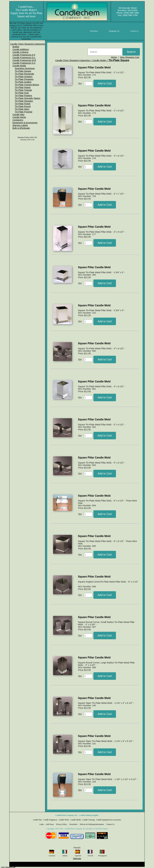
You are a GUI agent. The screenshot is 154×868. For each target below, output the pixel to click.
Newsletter (73, 824)
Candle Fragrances (50, 820)
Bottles (16, 47)
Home (114, 57)
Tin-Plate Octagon (24, 77)
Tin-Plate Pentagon (24, 79)
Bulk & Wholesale (21, 128)
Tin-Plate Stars (22, 109)
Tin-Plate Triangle (23, 90)
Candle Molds (19, 66)
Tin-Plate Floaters (23, 96)
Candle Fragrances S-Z (24, 63)
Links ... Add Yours (47, 824)
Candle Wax (18, 115)
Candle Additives (21, 49)
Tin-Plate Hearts (23, 87)
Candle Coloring (20, 52)
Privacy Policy (62, 824)
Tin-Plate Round (23, 106)
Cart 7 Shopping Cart (8, 867)
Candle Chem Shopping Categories (28, 44)
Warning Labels (20, 125)
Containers (18, 120)
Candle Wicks (19, 117)
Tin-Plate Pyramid (23, 112)
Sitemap (77, 859)
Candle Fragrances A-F (24, 55)
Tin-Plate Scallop (23, 82)
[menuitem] (28, 44)
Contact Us (110, 824)
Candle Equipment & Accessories (109, 820)
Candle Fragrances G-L (24, 58)
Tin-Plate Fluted (22, 104)
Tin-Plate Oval (22, 93)
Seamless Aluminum (25, 68)
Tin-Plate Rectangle (24, 74)
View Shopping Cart (130, 57)
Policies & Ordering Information (92, 824)
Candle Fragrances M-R (24, 60)
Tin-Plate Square (23, 71)
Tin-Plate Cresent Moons (27, 85)
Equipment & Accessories (25, 123)
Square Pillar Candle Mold (94, 67)
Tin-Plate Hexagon (24, 101)
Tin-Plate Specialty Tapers (27, 98)
